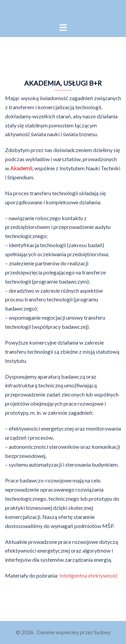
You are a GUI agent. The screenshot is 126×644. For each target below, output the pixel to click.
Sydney (102, 632)
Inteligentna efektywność (88, 575)
